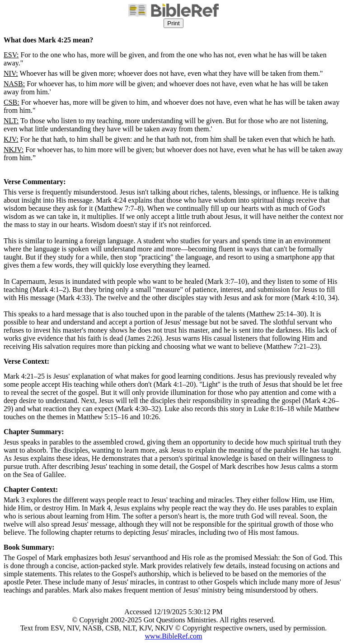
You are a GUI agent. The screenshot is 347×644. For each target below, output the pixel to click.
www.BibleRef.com (174, 636)
